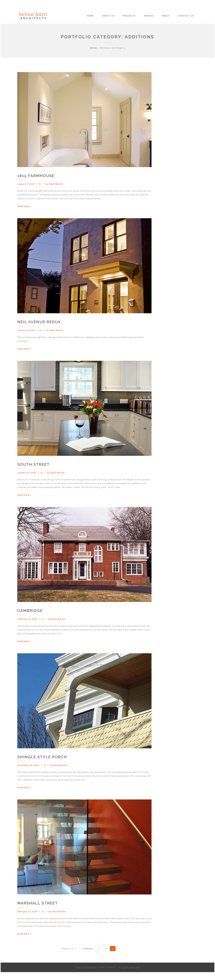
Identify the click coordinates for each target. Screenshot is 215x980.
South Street (33, 464)
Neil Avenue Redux (39, 322)
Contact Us (186, 16)
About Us (108, 16)
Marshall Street (38, 903)
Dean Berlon (56, 184)
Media (166, 16)
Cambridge (30, 611)
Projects (129, 16)
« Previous (87, 949)
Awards (149, 16)
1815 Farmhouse (36, 176)
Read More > (24, 206)
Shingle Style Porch (42, 757)
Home (90, 16)
